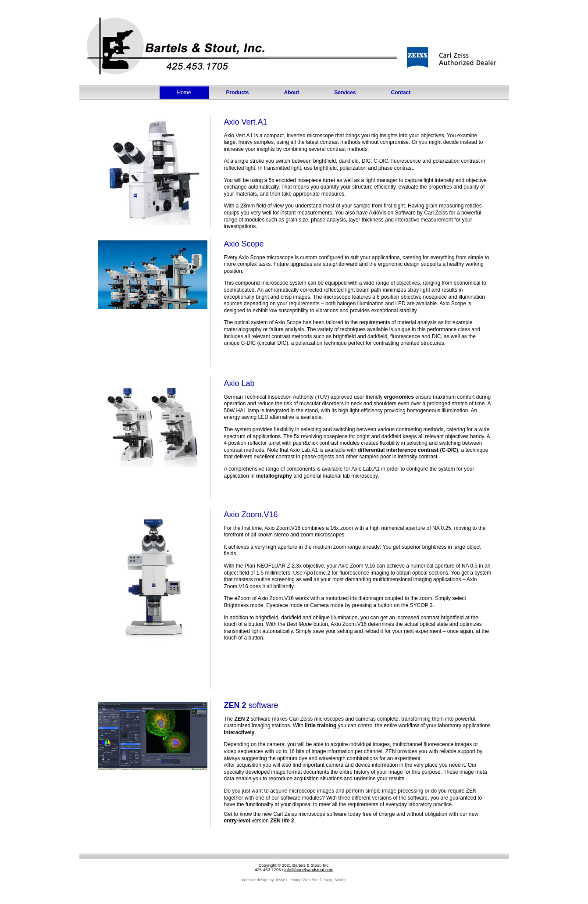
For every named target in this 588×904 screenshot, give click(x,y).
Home (184, 93)
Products (238, 93)
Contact (401, 93)
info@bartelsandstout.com (309, 870)
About (292, 93)
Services (345, 93)
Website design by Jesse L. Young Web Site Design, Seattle (294, 880)
